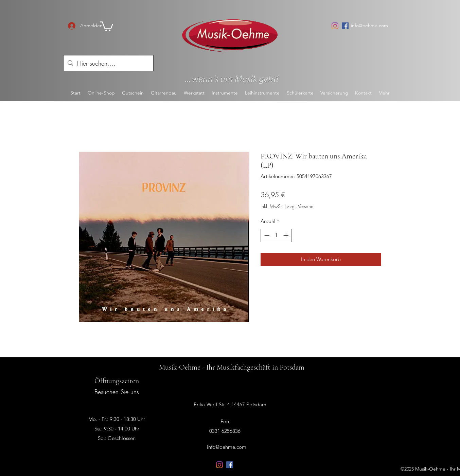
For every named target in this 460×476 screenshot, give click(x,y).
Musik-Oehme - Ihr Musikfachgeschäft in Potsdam (232, 367)
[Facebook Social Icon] (345, 26)
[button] (107, 26)
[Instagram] (335, 26)
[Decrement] (266, 235)
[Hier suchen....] (108, 64)
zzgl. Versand (300, 206)
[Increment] (287, 235)
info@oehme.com (369, 26)
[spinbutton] (276, 235)
